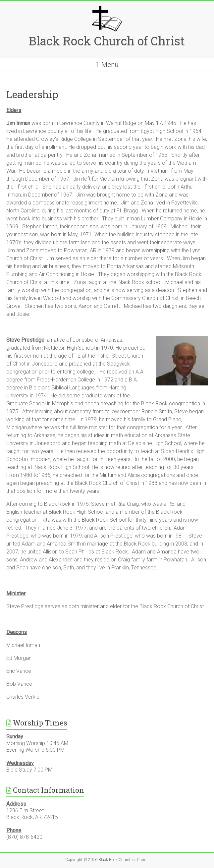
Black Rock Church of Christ (107, 41)
